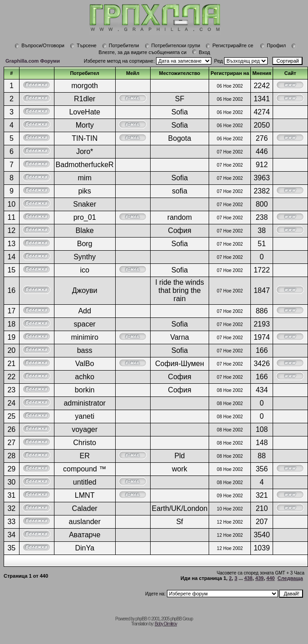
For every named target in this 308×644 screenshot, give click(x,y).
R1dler (85, 99)
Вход (201, 52)
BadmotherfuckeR (85, 165)
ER (85, 456)
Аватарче (85, 535)
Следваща (290, 578)
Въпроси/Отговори (39, 45)
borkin (85, 390)
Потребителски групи (173, 45)
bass (85, 350)
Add (84, 311)
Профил (273, 45)
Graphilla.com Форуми (33, 61)
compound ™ (85, 469)
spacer (85, 324)
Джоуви (85, 290)
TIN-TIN (85, 138)
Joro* (85, 151)
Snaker (85, 204)
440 (270, 578)
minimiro (84, 337)
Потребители (121, 45)
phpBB (141, 619)
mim (85, 178)
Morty (85, 125)
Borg (85, 244)
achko (85, 377)
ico (84, 270)
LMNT (85, 495)
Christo (85, 443)
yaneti (85, 416)
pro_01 (85, 217)
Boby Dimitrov (166, 624)
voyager (85, 429)
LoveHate (85, 112)
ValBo (85, 364)
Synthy (85, 257)
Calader (85, 508)
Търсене (83, 45)
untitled (85, 482)
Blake (85, 230)
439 (259, 578)
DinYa (84, 548)
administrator (84, 403)
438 (248, 578)
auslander (84, 522)
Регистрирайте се (229, 45)
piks (84, 191)
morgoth (85, 86)
